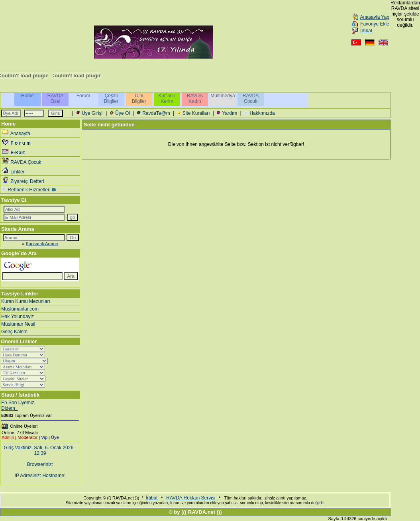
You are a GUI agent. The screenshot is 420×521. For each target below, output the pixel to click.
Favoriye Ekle (375, 24)
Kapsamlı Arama (42, 244)
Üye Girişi (92, 113)
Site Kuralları (196, 113)
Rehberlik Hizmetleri (29, 190)
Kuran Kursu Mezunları (26, 301)
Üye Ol (123, 113)
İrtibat (366, 31)
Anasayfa (20, 134)
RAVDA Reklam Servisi (191, 498)
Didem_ (9, 408)
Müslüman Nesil (18, 324)
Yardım (230, 113)
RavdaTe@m (156, 113)
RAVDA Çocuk (26, 162)
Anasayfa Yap (375, 17)
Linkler (17, 172)
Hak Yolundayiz (18, 317)
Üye (55, 437)
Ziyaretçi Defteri (27, 181)
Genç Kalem (14, 332)
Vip (44, 437)
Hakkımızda (262, 113)
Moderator (27, 437)
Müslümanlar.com (20, 309)
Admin (8, 437)
